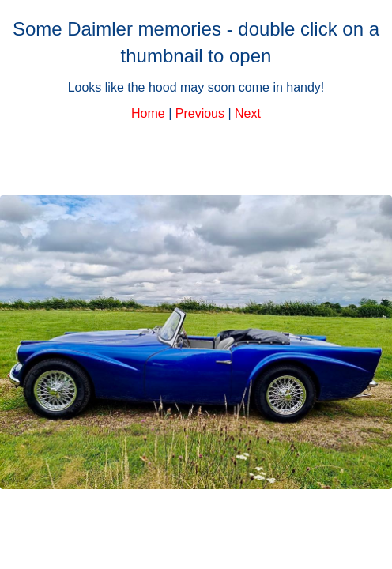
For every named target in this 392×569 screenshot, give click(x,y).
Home (148, 113)
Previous (200, 113)
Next (248, 113)
